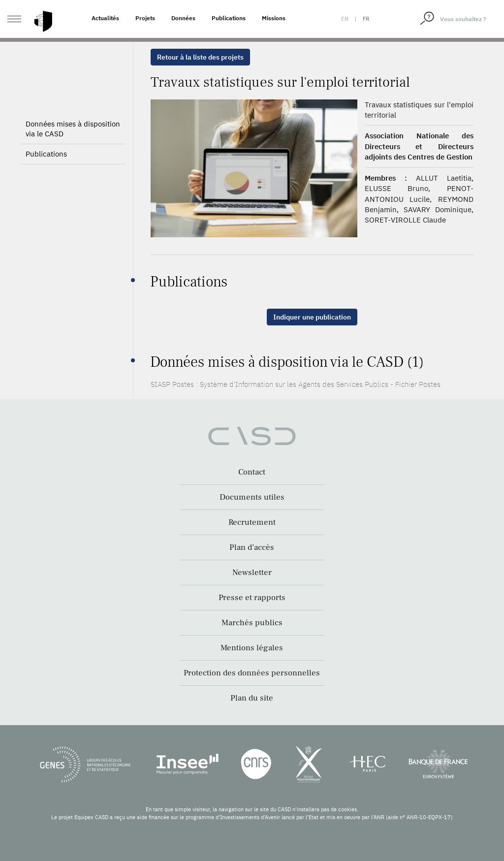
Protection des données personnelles (252, 673)
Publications (229, 18)
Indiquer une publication (312, 317)
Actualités (105, 18)
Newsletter (252, 573)
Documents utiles (252, 497)
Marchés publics (252, 623)
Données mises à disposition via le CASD (73, 129)
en (345, 19)
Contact (252, 472)
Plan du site (252, 698)
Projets (145, 18)
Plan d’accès (252, 547)
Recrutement (252, 522)
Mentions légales (252, 648)
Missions (274, 18)
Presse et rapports (252, 598)
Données (183, 18)
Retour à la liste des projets (200, 57)
